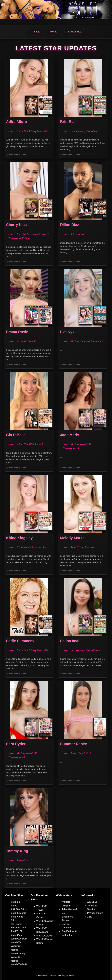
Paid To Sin (17, 931)
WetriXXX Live (44, 936)
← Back (35, 32)
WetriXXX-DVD (19, 964)
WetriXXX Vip (18, 953)
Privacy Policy (95, 913)
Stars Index (75, 32)
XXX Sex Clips (19, 909)
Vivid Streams (19, 913)
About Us (92, 902)
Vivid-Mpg (16, 935)
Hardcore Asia (19, 928)
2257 (90, 917)
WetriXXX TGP (19, 939)
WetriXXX (16, 942)
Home (54, 32)
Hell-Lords (17, 924)
